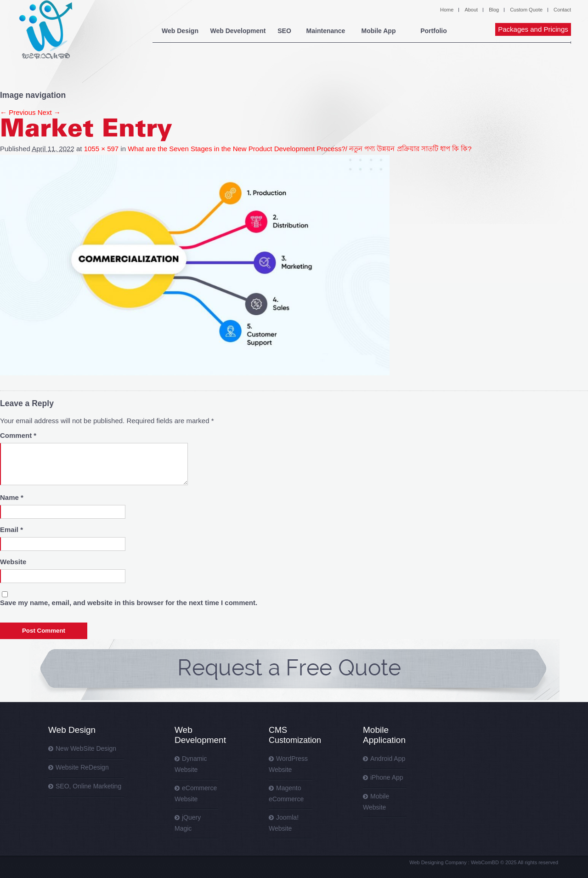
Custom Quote (526, 10)
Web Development (238, 31)
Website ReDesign (82, 767)
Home (447, 10)
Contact (562, 10)
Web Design (180, 31)
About (471, 10)
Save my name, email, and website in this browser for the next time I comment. (129, 603)
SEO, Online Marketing (88, 786)
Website (13, 562)
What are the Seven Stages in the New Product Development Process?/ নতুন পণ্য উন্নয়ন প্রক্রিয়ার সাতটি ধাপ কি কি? (300, 149)
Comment (18, 435)
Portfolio (434, 31)
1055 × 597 (102, 149)
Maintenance (326, 31)
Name (12, 497)
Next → (49, 112)
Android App (388, 759)
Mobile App (379, 31)
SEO (284, 31)
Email (11, 530)
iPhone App (387, 777)
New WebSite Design (86, 748)
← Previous (18, 112)
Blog (494, 10)
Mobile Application (384, 735)
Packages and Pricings (533, 29)
